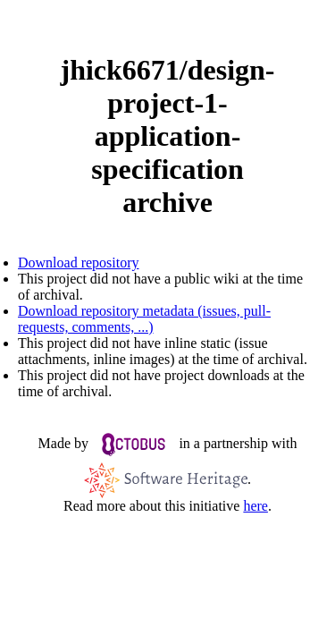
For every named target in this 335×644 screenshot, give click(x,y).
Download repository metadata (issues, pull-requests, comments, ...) (144, 319)
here (255, 506)
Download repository (79, 263)
